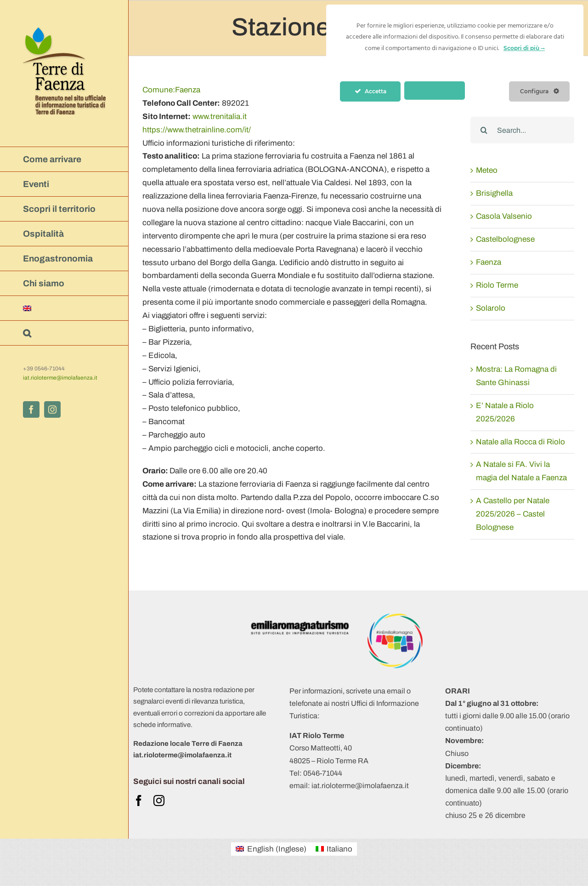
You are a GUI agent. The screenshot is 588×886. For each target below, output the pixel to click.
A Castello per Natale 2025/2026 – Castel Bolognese (513, 514)
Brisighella (494, 193)
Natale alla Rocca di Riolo (520, 442)
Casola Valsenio (504, 216)
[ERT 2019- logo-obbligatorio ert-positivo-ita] (300, 617)
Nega (435, 91)
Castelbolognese (505, 239)
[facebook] (139, 801)
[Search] (484, 130)
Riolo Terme (497, 285)
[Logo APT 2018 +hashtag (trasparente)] (395, 617)
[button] (64, 333)
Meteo (487, 170)
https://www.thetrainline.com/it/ (197, 130)
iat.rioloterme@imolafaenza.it (60, 378)
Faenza (171, 90)
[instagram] (159, 801)
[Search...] (522, 130)
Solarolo (491, 308)
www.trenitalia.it (220, 116)
